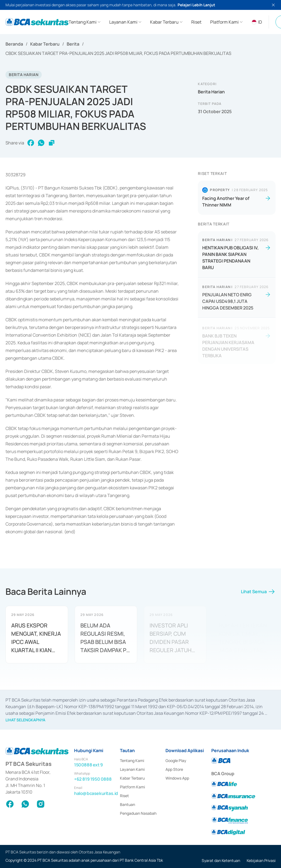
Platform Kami (132, 787)
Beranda (14, 44)
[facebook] (31, 143)
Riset (124, 796)
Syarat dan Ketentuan (221, 860)
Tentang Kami (132, 760)
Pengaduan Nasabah (138, 813)
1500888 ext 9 (88, 765)
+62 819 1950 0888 (93, 779)
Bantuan (127, 804)
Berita (73, 44)
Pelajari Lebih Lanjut (196, 5)
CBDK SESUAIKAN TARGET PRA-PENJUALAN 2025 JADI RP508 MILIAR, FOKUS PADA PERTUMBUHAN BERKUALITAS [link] (118, 53)
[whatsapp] (41, 143)
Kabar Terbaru (45, 44)
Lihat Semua (258, 594)
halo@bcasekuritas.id (96, 793)
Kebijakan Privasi (261, 860)
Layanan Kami (132, 769)
